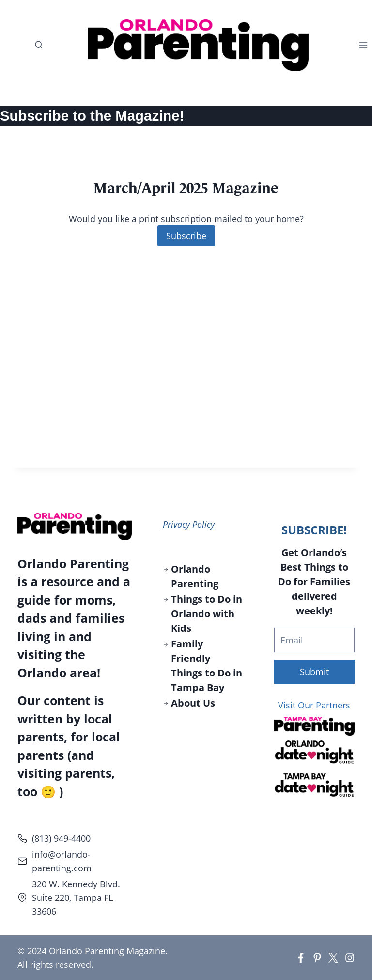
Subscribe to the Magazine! (92, 116)
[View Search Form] (34, 45)
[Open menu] (365, 45)
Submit (314, 672)
